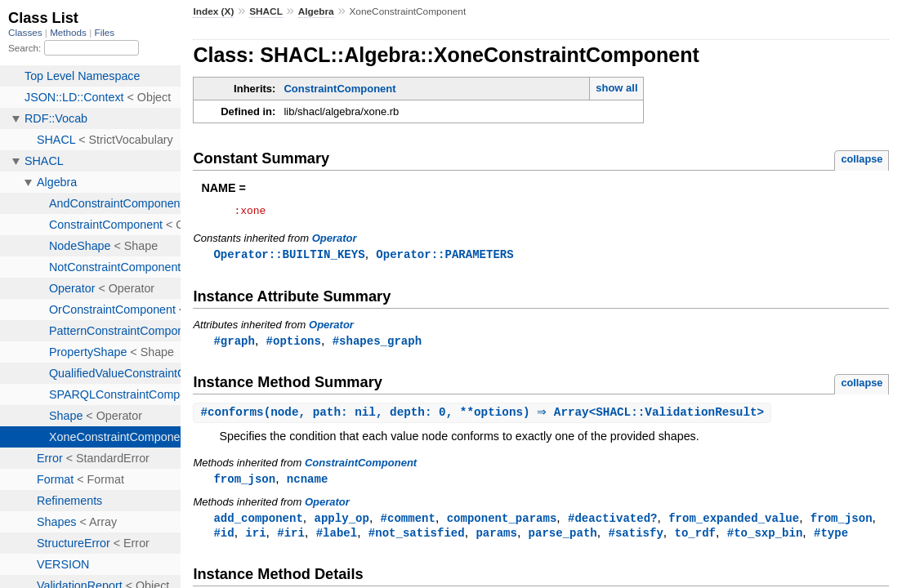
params (496, 539)
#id (223, 539)
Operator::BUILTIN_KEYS (289, 257)
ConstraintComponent (339, 89)
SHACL (266, 11)
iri (255, 539)
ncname (308, 484)
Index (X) (213, 11)
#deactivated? (612, 524)
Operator (335, 241)
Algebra (316, 11)
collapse (862, 159)
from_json (244, 484)
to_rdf (695, 539)
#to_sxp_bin (765, 539)
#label (337, 539)
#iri (291, 539)
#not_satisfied (417, 539)
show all (616, 88)
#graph (234, 344)
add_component (258, 524)
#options (294, 344)
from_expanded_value (734, 524)
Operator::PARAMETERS (444, 257)
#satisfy (635, 539)
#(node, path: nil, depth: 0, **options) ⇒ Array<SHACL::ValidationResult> (484, 417)
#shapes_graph (377, 344)
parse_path (563, 539)
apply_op (342, 524)
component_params (502, 524)
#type (831, 539)
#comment (408, 524)
